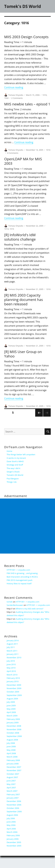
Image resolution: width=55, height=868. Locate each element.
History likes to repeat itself (19, 584)
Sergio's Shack (13, 472)
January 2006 (13, 839)
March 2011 (12, 651)
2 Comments (17, 98)
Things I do (12, 482)
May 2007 (11, 784)
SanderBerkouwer (15, 605)
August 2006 (12, 815)
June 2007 (11, 781)
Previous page (39, 416)
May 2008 (11, 750)
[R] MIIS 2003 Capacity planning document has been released (24, 300)
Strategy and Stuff (15, 465)
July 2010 (11, 661)
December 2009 (14, 685)
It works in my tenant (16, 458)
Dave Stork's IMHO (15, 461)
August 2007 (12, 777)
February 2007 (13, 794)
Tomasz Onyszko (16, 95)
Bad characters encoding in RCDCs (22, 577)
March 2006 (12, 832)
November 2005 (14, 846)
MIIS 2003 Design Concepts (26, 37)
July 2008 (11, 743)
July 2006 (11, 818)
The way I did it (14, 468)
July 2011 (11, 647)
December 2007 (14, 767)
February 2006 (13, 835)
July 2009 (11, 702)
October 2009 (13, 692)
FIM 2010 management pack (20, 580)
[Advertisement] (27, 526)
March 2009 (12, 716)
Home (10, 451)
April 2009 (11, 712)
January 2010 (13, 681)
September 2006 (14, 811)
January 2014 (13, 640)
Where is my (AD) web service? (30, 609)
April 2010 (11, 671)
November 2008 (14, 729)
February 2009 (13, 719)
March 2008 (12, 757)
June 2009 (11, 705)
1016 (45, 95)
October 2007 (13, 774)
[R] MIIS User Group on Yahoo (23, 354)
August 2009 (12, 699)
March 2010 (12, 675)
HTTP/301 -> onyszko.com (18, 570)
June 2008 (11, 746)
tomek (10, 602)
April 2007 (11, 788)
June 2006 (11, 822)
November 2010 (14, 657)
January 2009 (13, 723)
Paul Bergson (13, 479)
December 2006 (14, 801)
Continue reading (14, 87)
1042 (6, 98)
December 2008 (14, 726)
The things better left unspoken (21, 454)
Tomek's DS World (23, 6)
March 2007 (12, 791)
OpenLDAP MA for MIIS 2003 (23, 161)
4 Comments (13, 153)
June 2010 (11, 664)
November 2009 (14, 688)
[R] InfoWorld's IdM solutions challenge (20, 237)
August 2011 (12, 644)
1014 (6, 229)
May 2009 (11, 709)
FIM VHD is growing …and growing (22, 573)
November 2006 (14, 805)
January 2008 (13, 764)
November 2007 (14, 770)
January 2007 (13, 798)
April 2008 (11, 753)
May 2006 (11, 825)
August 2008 (12, 740)
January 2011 (13, 654)
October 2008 (13, 733)
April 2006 (11, 829)
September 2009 (14, 695)
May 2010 (11, 668)
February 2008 (13, 760)
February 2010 (13, 678)
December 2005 (14, 842)
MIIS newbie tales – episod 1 (27, 104)
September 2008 (14, 736)
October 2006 (13, 808)
